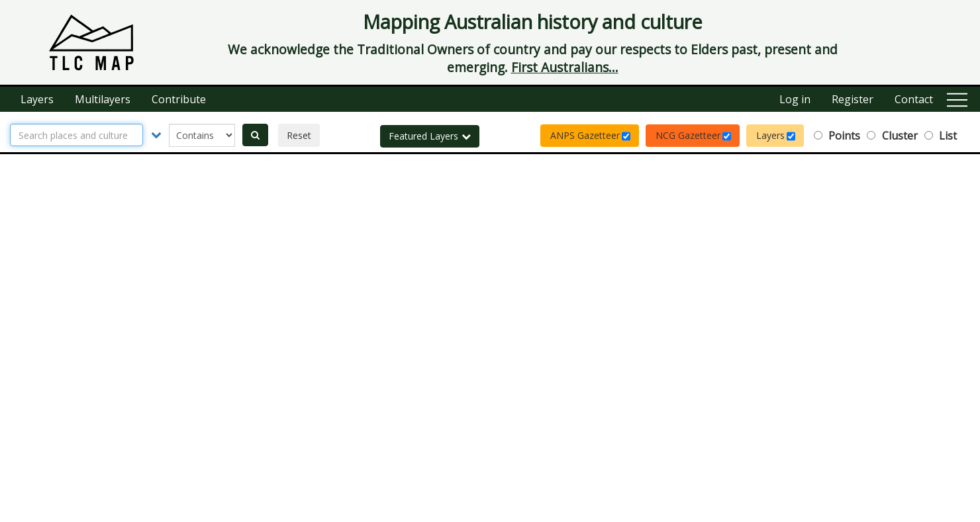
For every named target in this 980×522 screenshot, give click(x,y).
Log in (795, 99)
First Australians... (565, 67)
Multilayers (103, 99)
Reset (299, 135)
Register (853, 99)
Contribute (179, 99)
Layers (37, 99)
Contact (914, 99)
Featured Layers (430, 136)
